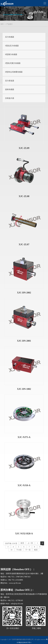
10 (11, 550)
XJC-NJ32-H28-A (24, 534)
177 (8, 544)
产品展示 (9, 24)
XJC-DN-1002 (24, 389)
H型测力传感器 (11, 54)
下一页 (28, 550)
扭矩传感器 (10, 89)
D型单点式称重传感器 (14, 72)
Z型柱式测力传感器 (13, 63)
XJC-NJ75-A (24, 437)
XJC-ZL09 (24, 148)
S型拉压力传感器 (12, 46)
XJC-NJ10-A (24, 485)
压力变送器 (10, 81)
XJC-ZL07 (24, 244)
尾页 (36, 550)
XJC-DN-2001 (24, 341)
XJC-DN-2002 (24, 293)
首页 (2, 24)
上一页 (30, 543)
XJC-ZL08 (24, 196)
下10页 (19, 550)
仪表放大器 (10, 98)
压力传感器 (10, 37)
